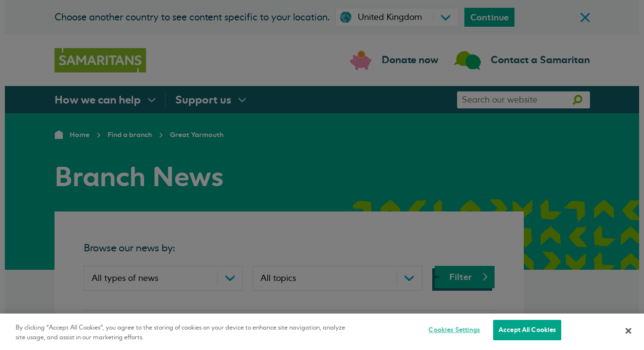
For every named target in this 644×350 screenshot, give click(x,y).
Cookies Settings (454, 330)
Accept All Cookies (527, 330)
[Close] (628, 331)
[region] (322, 332)
